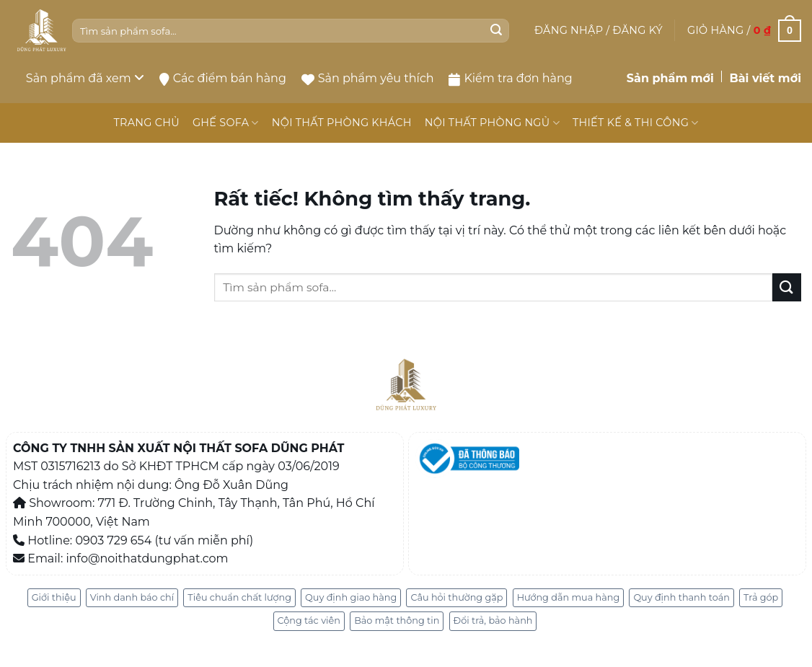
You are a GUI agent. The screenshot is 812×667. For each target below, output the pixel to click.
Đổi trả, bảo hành (493, 620)
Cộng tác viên (309, 620)
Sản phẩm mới (670, 78)
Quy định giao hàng (351, 597)
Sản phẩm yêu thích (368, 78)
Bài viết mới (765, 78)
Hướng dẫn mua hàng (569, 597)
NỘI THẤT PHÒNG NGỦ (492, 123)
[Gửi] (496, 31)
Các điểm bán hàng (223, 79)
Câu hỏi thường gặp (456, 597)
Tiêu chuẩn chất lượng (239, 597)
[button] (599, 30)
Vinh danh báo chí (132, 597)
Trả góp (761, 597)
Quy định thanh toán (681, 597)
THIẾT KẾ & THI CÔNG (636, 123)
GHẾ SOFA (226, 123)
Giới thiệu (54, 597)
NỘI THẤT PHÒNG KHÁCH (342, 123)
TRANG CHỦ (146, 123)
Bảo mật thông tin (397, 620)
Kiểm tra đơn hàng (510, 79)
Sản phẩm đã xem (85, 78)
